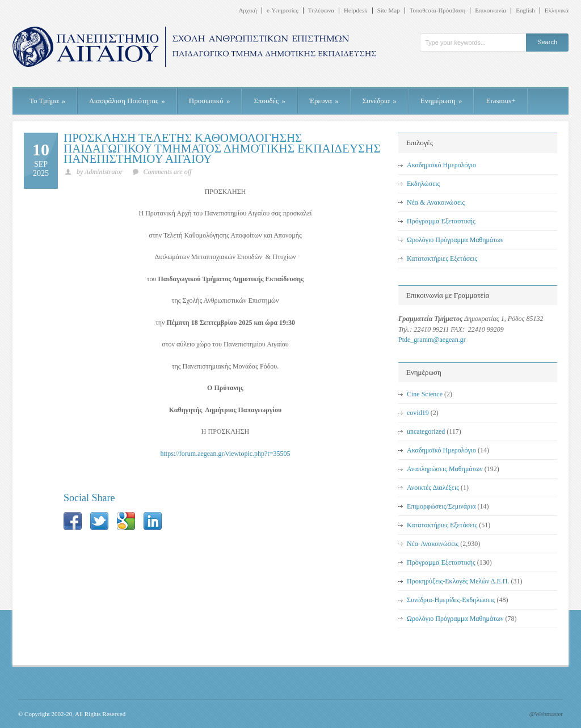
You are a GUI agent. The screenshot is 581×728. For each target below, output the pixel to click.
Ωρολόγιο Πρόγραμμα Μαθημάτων (455, 240)
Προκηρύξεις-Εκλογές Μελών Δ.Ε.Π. (458, 581)
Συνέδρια (380, 101)
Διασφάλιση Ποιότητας (127, 101)
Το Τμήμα (47, 101)
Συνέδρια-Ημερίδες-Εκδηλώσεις (451, 600)
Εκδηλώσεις (423, 184)
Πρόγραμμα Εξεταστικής (441, 221)
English (525, 10)
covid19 (418, 413)
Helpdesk (356, 10)
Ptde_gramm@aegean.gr (432, 340)
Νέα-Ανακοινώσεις (433, 544)
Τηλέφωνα (321, 10)
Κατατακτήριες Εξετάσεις (442, 259)
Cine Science (425, 394)
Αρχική (248, 10)
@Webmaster (546, 714)
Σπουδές (270, 101)
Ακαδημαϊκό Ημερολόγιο (441, 165)
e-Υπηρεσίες (283, 10)
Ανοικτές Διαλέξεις (433, 488)
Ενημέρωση (441, 101)
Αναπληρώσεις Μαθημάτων (445, 469)
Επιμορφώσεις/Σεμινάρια (441, 506)
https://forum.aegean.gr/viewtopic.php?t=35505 (225, 454)
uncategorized (426, 431)
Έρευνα (324, 101)
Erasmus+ (500, 101)
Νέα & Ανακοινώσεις (436, 202)
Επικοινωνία (491, 10)
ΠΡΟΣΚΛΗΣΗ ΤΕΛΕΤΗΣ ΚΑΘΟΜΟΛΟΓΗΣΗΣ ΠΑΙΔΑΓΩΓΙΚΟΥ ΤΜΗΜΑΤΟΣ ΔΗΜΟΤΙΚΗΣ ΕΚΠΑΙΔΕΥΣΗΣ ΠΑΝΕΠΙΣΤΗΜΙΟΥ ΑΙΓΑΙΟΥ (222, 148)
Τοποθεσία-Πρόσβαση (438, 10)
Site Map (389, 10)
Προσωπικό (210, 101)
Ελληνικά (557, 10)
